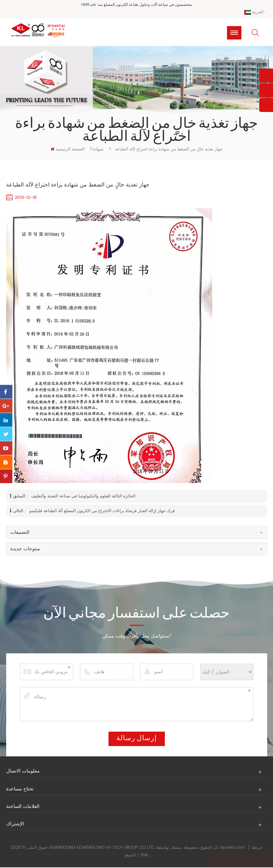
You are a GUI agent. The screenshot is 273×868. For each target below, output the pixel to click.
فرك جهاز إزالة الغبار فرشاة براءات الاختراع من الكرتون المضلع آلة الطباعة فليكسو (102, 511)
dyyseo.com (232, 848)
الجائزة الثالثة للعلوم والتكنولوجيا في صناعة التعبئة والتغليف (83, 497)
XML (144, 855)
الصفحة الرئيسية (67, 150)
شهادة (98, 150)
